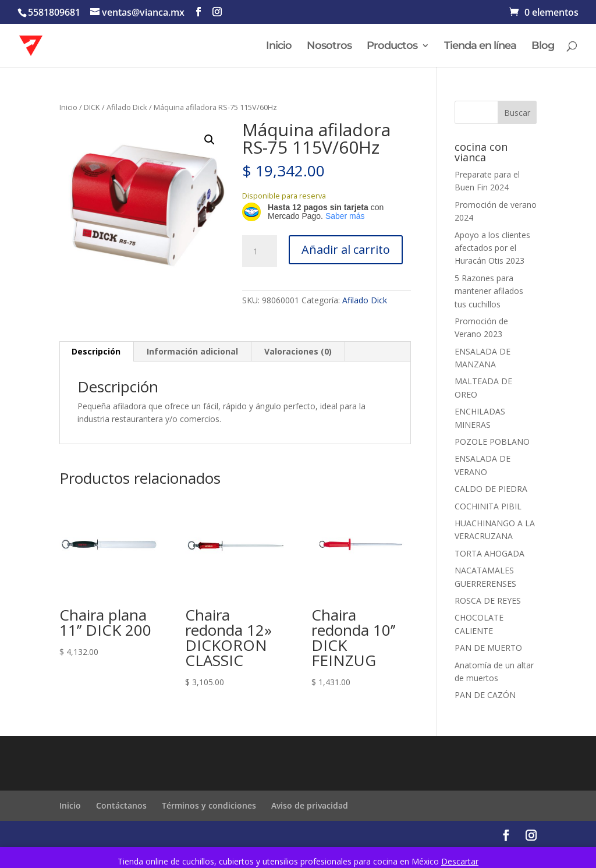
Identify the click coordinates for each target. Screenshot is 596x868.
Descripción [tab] (96, 351)
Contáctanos (121, 805)
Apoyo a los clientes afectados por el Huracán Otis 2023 (492, 248)
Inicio (279, 47)
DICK (92, 107)
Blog (543, 47)
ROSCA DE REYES (488, 600)
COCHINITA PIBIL (488, 506)
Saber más (345, 216)
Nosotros (329, 47)
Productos (392, 47)
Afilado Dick (127, 107)
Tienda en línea (480, 47)
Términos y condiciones (209, 805)
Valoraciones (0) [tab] (298, 351)
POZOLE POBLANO (492, 442)
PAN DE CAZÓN (485, 695)
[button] (210, 140)
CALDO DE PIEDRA (491, 489)
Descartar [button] (460, 861)
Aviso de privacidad (310, 805)
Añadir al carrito (346, 249)
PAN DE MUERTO (488, 648)
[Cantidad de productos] (260, 251)
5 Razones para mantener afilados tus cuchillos (489, 291)
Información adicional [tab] (192, 351)
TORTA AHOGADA (489, 553)
